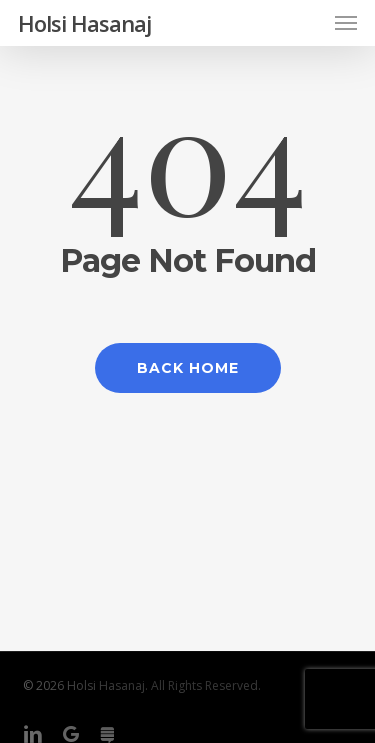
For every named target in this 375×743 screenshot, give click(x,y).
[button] (346, 23)
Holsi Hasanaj (84, 23)
